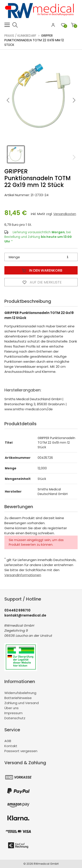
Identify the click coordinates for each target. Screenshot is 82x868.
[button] (74, 100)
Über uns (11, 708)
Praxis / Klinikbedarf (20, 36)
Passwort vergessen (21, 751)
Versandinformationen (23, 575)
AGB (8, 741)
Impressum (13, 713)
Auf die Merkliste (41, 282)
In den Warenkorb (41, 270)
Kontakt (11, 746)
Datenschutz (15, 718)
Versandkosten (65, 214)
